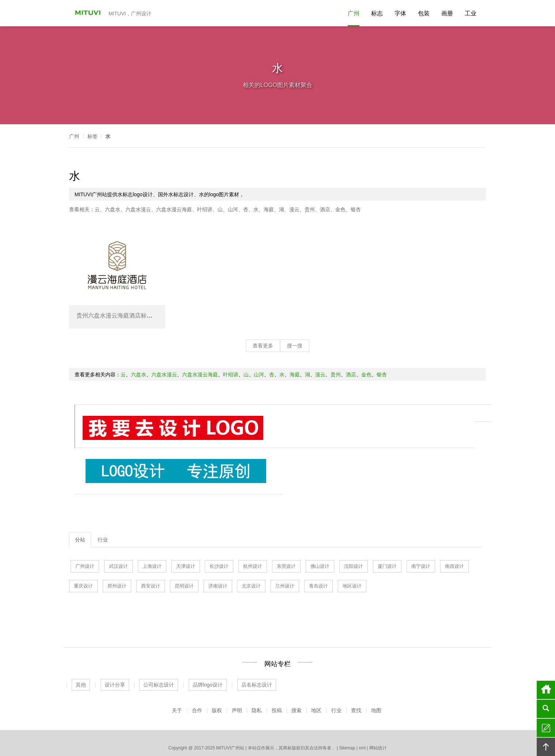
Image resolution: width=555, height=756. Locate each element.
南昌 (364, 731)
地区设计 (352, 543)
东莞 (253, 731)
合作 (197, 667)
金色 (340, 209)
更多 (389, 731)
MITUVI (86, 13)
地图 (376, 667)
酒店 (325, 209)
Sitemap (347, 705)
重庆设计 (83, 543)
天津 (228, 731)
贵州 (310, 209)
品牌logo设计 (208, 642)
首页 (546, 690)
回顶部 (546, 747)
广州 (354, 13)
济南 (191, 731)
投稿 (277, 667)
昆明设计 (184, 543)
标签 (92, 136)
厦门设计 (387, 523)
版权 (217, 667)
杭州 (265, 731)
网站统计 (378, 705)
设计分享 (115, 642)
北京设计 (251, 543)
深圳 (377, 731)
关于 (177, 667)
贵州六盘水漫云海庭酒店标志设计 (120, 316)
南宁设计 (421, 523)
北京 (315, 731)
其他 (81, 642)
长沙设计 (219, 523)
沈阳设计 (354, 523)
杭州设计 (253, 523)
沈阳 (290, 731)
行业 (103, 497)
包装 (424, 13)
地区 (316, 667)
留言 (546, 728)
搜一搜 (295, 346)
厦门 (302, 731)
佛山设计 (320, 523)
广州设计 (85, 523)
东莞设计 (286, 523)
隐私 (257, 667)
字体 (400, 13)
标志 (377, 13)
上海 (203, 731)
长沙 (339, 731)
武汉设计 (118, 523)
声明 (237, 667)
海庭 (269, 209)
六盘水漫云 (138, 209)
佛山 (277, 731)
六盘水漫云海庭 (174, 209)
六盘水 (113, 209)
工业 (471, 13)
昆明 (327, 731)
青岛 (241, 731)
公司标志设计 (159, 642)
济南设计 (218, 543)
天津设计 (186, 523)
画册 (447, 13)
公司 (279, 715)
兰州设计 (285, 543)
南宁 (352, 731)
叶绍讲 (205, 209)
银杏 (356, 209)
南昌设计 (454, 523)
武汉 (216, 731)
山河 (233, 209)
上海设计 (152, 523)
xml (362, 705)
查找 (356, 667)
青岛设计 (318, 543)
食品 (291, 715)
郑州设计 (117, 543)
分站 (80, 497)
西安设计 (151, 543)
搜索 (297, 667)
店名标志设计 (257, 642)
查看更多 (263, 346)
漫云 (294, 209)
